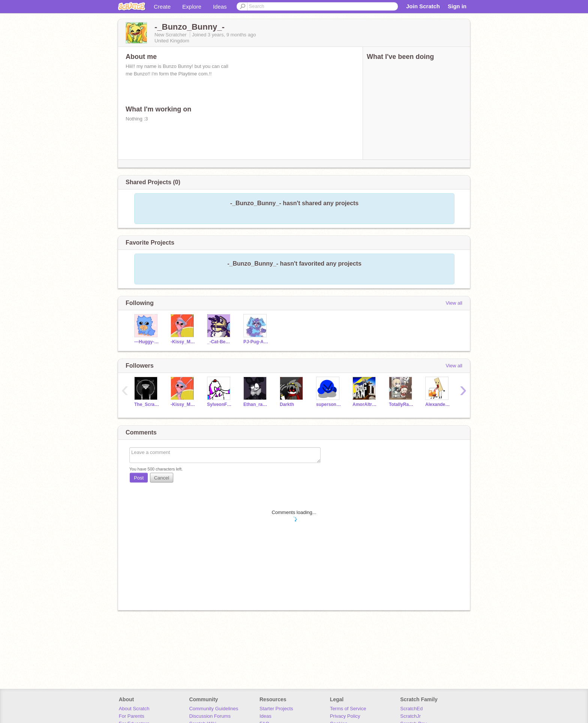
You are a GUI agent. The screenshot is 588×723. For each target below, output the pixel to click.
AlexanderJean (438, 404)
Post (139, 478)
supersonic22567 (329, 404)
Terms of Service (348, 709)
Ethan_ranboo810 (256, 404)
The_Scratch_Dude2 (147, 404)
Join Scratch (423, 6)
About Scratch (134, 709)
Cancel (162, 478)
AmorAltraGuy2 (365, 404)
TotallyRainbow (401, 404)
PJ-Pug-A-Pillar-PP (256, 342)
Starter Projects (276, 709)
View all (454, 303)
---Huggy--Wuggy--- (147, 342)
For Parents (132, 716)
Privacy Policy (345, 716)
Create (162, 7)
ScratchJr (410, 716)
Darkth (287, 404)
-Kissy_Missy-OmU (183, 342)
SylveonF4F (220, 404)
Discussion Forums (210, 716)
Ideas (220, 7)
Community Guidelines (214, 709)
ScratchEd (411, 709)
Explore (192, 7)
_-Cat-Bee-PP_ (220, 342)
